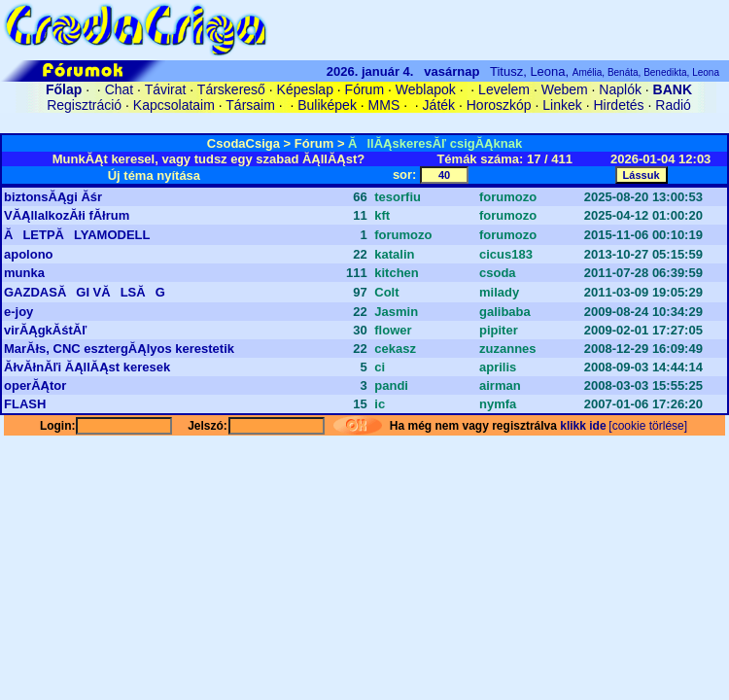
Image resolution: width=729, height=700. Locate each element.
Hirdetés (618, 105)
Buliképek (327, 105)
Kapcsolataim (174, 105)
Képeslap (305, 89)
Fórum (364, 89)
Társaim (250, 105)
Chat (120, 89)
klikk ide (583, 426)
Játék (439, 105)
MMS (384, 105)
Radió (673, 105)
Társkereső (231, 89)
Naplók (620, 89)
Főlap (64, 89)
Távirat (166, 89)
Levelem (504, 89)
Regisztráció (84, 105)
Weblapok (426, 89)
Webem (565, 89)
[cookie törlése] (648, 426)
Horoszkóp (499, 105)
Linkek (562, 105)
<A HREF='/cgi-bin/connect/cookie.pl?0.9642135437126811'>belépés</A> (364, 123)
